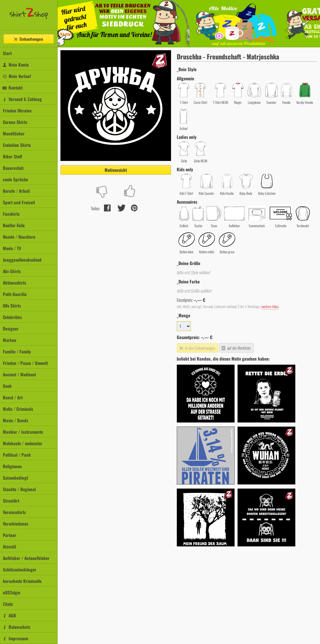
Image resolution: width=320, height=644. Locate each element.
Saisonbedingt (15, 478)
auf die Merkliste (236, 348)
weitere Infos (270, 307)
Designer (11, 328)
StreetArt (11, 501)
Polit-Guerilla (15, 294)
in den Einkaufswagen (197, 348)
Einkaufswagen (28, 39)
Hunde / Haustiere (19, 237)
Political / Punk (17, 455)
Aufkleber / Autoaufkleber (26, 558)
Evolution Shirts (17, 145)
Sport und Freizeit (19, 202)
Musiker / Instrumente (23, 432)
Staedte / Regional (19, 489)
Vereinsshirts (14, 512)
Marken (10, 340)
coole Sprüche (15, 179)
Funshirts (11, 214)
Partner (10, 535)
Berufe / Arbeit (16, 191)
